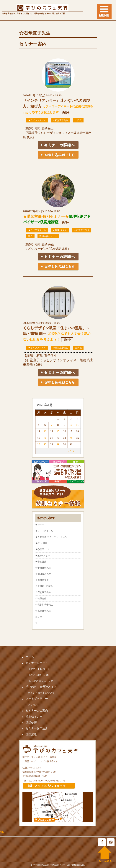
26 (39, 444)
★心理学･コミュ (44, 549)
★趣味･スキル (60, 230)
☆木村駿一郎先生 (44, 586)
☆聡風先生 (41, 599)
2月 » (71, 451)
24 (71, 438)
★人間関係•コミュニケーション (51, 537)
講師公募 (31, 722)
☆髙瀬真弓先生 (43, 611)
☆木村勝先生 (42, 580)
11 (77, 425)
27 (45, 444)
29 (58, 444)
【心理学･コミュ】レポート (43, 681)
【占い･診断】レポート (41, 675)
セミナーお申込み (37, 728)
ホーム (30, 657)
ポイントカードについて (41, 693)
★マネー (40, 525)
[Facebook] (102, 842)
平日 (30, 236)
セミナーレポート (37, 663)
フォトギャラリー (37, 699)
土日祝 (78, 120)
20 (45, 438)
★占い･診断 (41, 543)
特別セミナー (34, 716)
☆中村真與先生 (43, 568)
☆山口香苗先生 (43, 574)
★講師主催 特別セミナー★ (46, 216)
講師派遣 (31, 734)
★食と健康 (41, 562)
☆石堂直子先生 (61, 120)
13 (45, 431)
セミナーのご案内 (37, 710)
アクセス (33, 705)
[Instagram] (111, 842)
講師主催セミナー (48, 236)
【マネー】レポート (39, 669)
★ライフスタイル (37, 120)
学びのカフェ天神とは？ (41, 687)
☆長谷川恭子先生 (44, 605)
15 (58, 431)
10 (71, 425)
